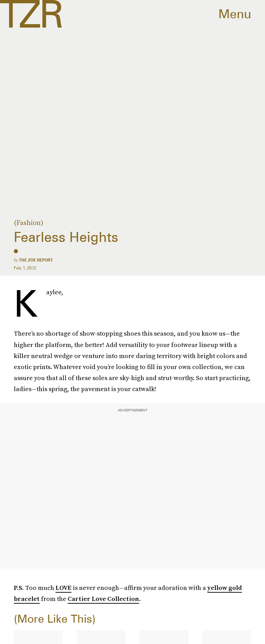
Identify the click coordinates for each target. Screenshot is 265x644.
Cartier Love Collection (103, 599)
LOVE (63, 588)
